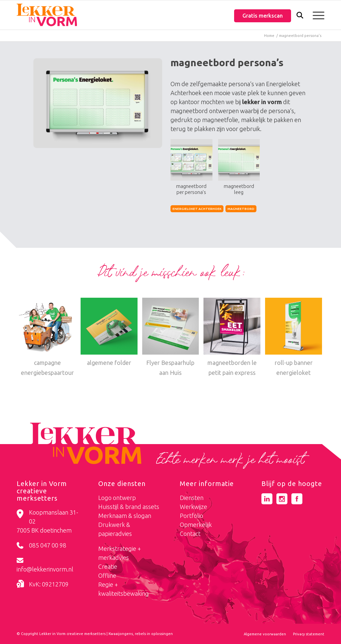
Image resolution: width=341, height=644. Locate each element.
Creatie (108, 566)
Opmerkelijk (196, 525)
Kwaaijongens (121, 634)
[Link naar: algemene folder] (109, 333)
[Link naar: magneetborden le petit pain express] (232, 338)
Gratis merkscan (263, 16)
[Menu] (316, 15)
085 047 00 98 (48, 545)
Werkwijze (193, 507)
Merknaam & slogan (125, 516)
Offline (107, 575)
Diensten (192, 498)
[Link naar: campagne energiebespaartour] (47, 338)
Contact (190, 534)
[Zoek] (300, 17)
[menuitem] (300, 16)
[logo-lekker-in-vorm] (47, 15)
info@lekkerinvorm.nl (45, 569)
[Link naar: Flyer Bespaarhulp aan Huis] (171, 338)
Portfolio (191, 516)
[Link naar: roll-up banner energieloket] (294, 338)
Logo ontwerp (117, 498)
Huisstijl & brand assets (129, 507)
